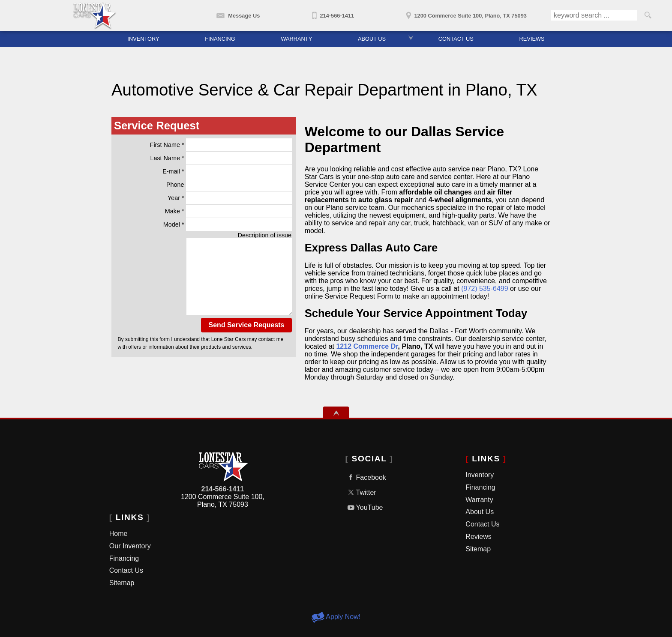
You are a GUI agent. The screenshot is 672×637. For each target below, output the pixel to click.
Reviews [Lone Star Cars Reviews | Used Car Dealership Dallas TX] (532, 39)
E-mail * (227, 171)
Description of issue (265, 235)
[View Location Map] (465, 13)
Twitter (361, 492)
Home (118, 534)
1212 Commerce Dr (367, 346)
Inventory (143, 39)
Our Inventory (130, 546)
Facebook (366, 477)
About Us (480, 512)
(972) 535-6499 (484, 289)
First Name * (221, 145)
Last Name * (221, 158)
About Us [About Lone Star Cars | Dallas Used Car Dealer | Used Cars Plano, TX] (372, 39)
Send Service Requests (247, 325)
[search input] (594, 15)
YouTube (364, 507)
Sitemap (122, 583)
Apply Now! (336, 617)
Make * (228, 211)
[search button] (648, 15)
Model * (228, 224)
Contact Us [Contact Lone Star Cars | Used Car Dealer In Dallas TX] (456, 39)
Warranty (479, 500)
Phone (229, 185)
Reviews (478, 537)
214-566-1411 (223, 489)
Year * (230, 198)
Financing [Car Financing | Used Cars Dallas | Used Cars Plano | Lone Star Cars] (220, 39)
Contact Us (126, 570)
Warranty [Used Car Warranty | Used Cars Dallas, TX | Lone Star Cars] (296, 39)
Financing (124, 558)
